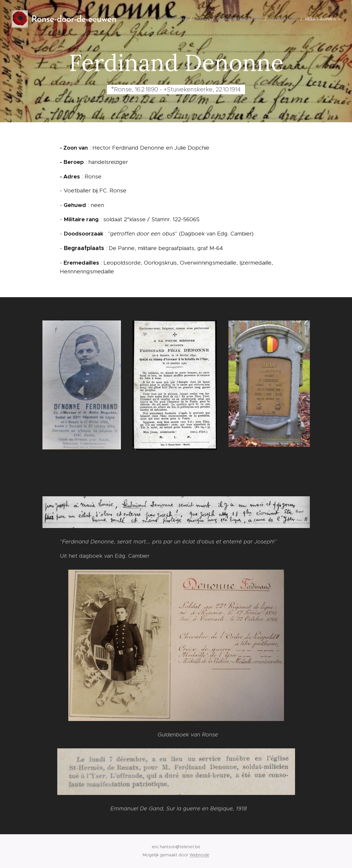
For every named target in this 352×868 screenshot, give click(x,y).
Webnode (199, 855)
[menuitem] (174, 19)
